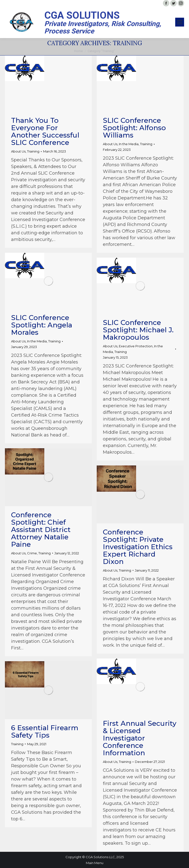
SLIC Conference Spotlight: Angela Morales (42, 325)
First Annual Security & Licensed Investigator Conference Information (140, 738)
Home (78, 51)
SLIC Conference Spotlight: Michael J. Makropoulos (138, 330)
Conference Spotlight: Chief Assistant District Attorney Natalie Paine (41, 530)
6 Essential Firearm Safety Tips (45, 731)
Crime (32, 553)
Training (33, 151)
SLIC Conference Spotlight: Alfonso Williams (134, 128)
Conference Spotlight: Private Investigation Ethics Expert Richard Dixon (138, 547)
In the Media (129, 144)
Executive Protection (136, 346)
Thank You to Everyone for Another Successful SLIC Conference (45, 131)
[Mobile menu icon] (180, 22)
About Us (18, 151)
